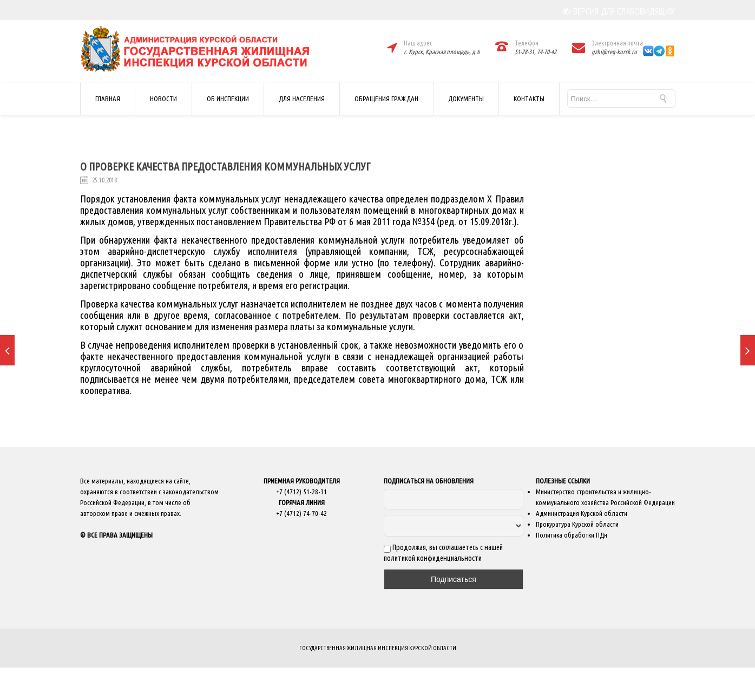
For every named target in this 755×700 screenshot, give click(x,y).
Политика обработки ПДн (572, 535)
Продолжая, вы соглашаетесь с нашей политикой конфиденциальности (443, 553)
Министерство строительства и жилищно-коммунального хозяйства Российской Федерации (605, 497)
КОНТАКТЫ (529, 99)
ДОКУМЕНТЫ (466, 99)
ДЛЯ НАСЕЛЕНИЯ (302, 99)
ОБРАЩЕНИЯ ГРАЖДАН (386, 99)
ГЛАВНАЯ (108, 99)
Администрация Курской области (582, 513)
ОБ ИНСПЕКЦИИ (228, 99)
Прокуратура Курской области (577, 524)
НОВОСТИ (163, 99)
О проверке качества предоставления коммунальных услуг (225, 166)
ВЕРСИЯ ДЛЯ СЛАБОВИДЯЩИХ (618, 11)
